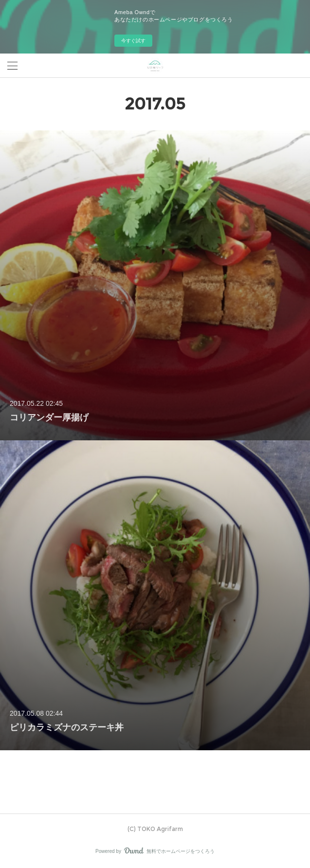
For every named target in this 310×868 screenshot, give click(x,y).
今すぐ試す (133, 41)
